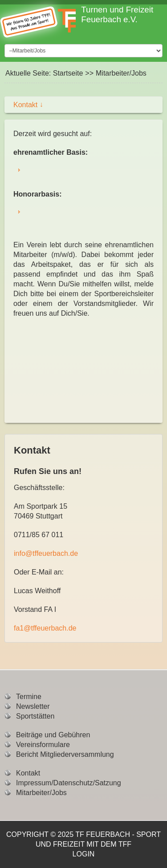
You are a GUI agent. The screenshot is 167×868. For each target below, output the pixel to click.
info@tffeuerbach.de (46, 553)
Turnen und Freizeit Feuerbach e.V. (117, 14)
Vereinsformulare (43, 745)
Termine (29, 697)
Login (84, 854)
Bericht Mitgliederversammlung (65, 754)
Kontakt (28, 105)
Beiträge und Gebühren (53, 735)
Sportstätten (35, 716)
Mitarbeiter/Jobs (41, 793)
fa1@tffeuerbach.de (45, 628)
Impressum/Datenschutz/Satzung (69, 783)
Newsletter (33, 706)
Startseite (68, 73)
